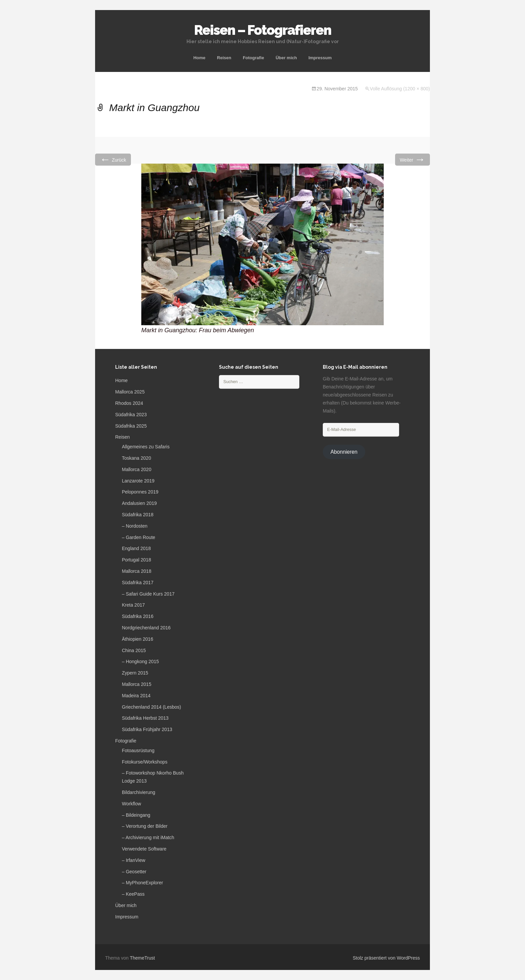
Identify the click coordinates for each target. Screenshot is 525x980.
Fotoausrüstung (138, 750)
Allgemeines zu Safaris (146, 447)
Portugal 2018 (136, 560)
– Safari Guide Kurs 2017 (148, 594)
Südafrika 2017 (138, 583)
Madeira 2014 (136, 696)
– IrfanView (134, 860)
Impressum (320, 58)
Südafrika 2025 (131, 426)
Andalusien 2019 (139, 503)
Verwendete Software (144, 849)
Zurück (113, 159)
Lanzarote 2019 (138, 481)
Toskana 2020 (136, 458)
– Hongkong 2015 (140, 661)
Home (199, 58)
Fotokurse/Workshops (145, 762)
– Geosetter (134, 872)
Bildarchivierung (139, 792)
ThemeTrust (142, 958)
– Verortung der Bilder (145, 826)
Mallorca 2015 (137, 684)
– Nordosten (135, 526)
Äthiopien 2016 (137, 639)
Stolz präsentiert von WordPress (387, 958)
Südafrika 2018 (138, 515)
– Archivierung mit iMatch (148, 837)
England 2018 (136, 548)
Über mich (286, 58)
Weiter (412, 159)
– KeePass (133, 894)
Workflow (131, 804)
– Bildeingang (136, 815)
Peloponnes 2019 (140, 492)
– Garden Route (139, 537)
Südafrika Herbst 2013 (145, 718)
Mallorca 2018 (137, 571)
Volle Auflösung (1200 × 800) (400, 89)
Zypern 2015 (135, 673)
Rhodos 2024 (129, 403)
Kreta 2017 (133, 605)
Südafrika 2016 (138, 616)
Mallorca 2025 (130, 392)
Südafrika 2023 (131, 415)
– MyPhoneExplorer (142, 883)
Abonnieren (344, 452)
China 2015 (134, 650)
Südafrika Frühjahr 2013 (147, 729)
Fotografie (253, 58)
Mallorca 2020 (137, 469)
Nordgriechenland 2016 (146, 628)
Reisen (224, 58)
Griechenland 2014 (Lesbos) (152, 707)
